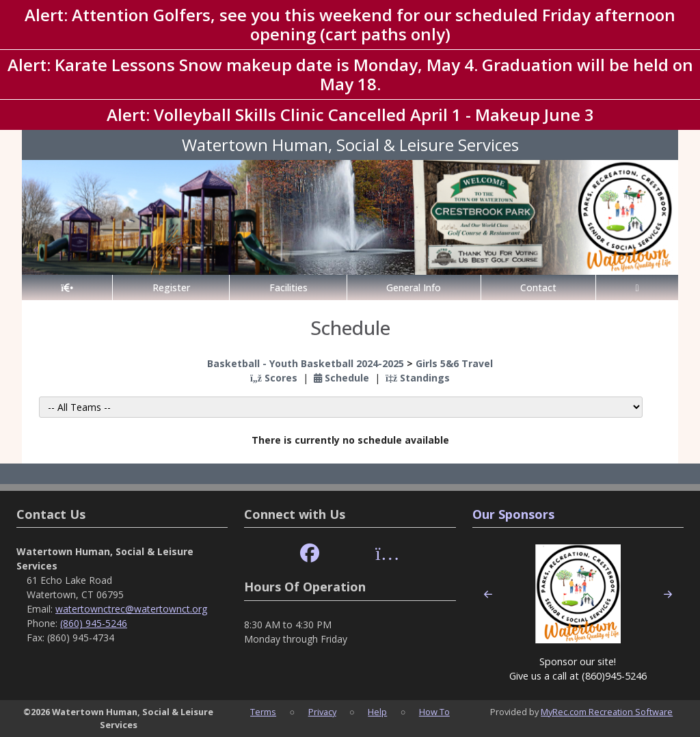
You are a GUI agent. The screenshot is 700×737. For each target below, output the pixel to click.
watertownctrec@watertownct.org (131, 609)
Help (377, 712)
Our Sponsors (513, 514)
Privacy (322, 712)
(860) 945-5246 (94, 623)
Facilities (288, 287)
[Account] (637, 287)
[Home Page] (67, 287)
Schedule (341, 378)
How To (434, 712)
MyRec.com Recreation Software (607, 712)
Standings (418, 378)
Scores (274, 378)
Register (171, 287)
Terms (263, 712)
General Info (414, 287)
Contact (538, 287)
